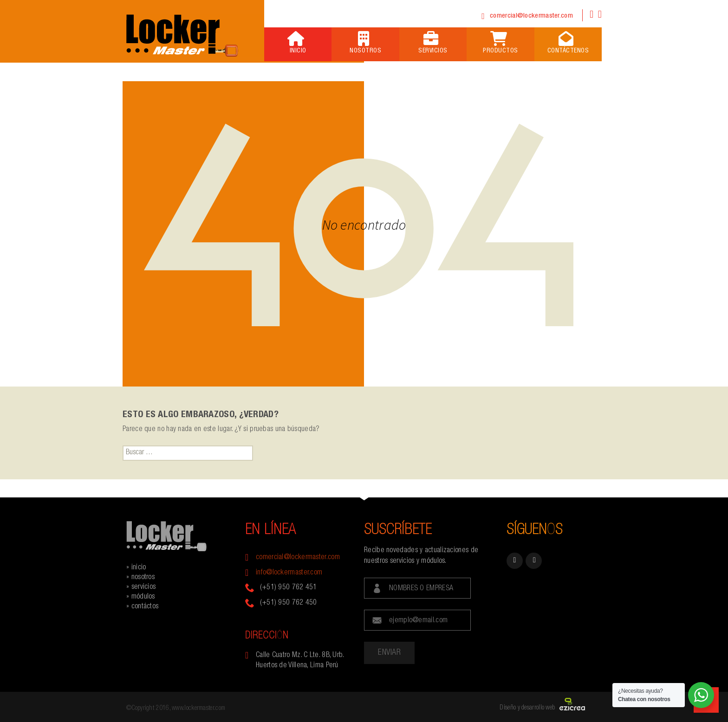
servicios (144, 587)
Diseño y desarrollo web (527, 708)
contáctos (145, 607)
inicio (139, 568)
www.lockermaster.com (198, 709)
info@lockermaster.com (289, 573)
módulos (143, 597)
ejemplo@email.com (418, 621)
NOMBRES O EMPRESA (421, 589)
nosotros (143, 578)
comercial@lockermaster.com (531, 16)
